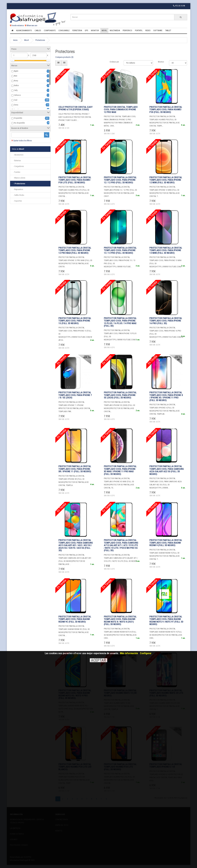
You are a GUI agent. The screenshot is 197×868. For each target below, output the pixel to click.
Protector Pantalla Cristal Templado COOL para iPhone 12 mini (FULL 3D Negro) (166, 180)
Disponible (18, 118)
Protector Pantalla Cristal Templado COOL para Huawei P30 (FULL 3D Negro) (166, 110)
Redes (148, 30)
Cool (16, 100)
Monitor (95, 30)
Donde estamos (17, 25)
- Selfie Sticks (18, 195)
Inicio (15, 40)
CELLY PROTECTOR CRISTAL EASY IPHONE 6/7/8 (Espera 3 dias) (75, 108)
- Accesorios (18, 155)
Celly (16, 90)
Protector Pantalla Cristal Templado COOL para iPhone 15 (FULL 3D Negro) (75, 321)
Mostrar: (161, 62)
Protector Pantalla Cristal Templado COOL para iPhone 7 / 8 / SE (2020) (75, 395)
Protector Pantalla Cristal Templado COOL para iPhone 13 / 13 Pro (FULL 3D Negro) (120, 250)
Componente (50, 30)
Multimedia (115, 30)
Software (158, 30)
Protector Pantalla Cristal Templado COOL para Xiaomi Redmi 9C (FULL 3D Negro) (75, 619)
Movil (104, 30)
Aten (16, 76)
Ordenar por (114, 62)
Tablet (168, 30)
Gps (86, 30)
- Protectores (19, 184)
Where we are (31, 25)
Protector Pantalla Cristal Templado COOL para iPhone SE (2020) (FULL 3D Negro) (120, 395)
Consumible (64, 30)
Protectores (40, 40)
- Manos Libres (19, 178)
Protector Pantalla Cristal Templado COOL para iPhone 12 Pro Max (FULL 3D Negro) (75, 250)
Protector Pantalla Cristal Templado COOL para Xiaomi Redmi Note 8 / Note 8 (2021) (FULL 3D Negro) (120, 621)
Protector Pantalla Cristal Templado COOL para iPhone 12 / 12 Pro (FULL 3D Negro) (120, 180)
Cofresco (17, 95)
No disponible (19, 123)
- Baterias (16, 161)
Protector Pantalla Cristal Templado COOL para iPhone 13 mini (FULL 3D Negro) (166, 250)
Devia (16, 105)
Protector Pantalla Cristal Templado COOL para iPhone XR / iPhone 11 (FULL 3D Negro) (75, 469)
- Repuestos (17, 189)
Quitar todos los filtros (22, 140)
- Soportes (17, 201)
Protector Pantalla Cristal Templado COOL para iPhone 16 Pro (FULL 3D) (166, 321)
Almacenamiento (24, 30)
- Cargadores (18, 166)
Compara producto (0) (64, 57)
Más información (129, 653)
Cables (38, 30)
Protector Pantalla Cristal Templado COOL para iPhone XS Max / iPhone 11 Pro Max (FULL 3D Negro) (120, 470)
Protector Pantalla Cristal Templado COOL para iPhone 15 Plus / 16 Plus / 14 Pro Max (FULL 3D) (120, 322)
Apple (16, 71)
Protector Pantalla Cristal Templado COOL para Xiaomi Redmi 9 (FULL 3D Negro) (166, 543)
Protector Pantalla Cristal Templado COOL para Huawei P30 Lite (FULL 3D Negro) (75, 180)
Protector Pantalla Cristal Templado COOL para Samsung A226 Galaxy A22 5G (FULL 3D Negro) (167, 470)
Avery (16, 81)
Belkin (16, 86)
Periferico (127, 30)
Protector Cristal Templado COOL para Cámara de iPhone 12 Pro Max (121, 110)
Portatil (139, 30)
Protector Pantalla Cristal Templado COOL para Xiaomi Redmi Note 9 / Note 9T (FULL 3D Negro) (166, 621)
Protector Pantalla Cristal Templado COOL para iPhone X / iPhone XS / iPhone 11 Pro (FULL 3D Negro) (166, 396)
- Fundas (16, 172)
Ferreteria (77, 30)
